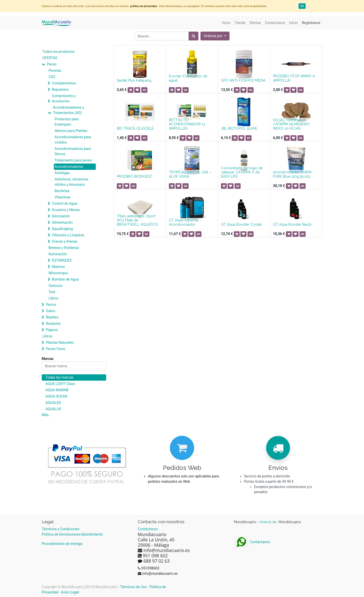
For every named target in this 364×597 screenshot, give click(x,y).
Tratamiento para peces (73, 160)
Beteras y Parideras (64, 248)
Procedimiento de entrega (62, 544)
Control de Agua (64, 203)
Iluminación (58, 254)
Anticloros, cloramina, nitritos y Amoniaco (72, 182)
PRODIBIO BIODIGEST (134, 176)
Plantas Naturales (60, 342)
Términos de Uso (133, 587)
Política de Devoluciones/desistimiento (72, 534)
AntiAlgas (62, 173)
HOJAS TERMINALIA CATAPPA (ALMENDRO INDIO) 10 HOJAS (291, 124)
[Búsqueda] (194, 36)
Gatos (50, 311)
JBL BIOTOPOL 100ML (239, 128)
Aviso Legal (70, 592)
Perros (51, 305)
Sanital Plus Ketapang (134, 80)
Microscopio (58, 273)
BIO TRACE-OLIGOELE (135, 128)
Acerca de (269, 522)
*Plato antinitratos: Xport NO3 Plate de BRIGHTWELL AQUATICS (137, 220)
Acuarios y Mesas (66, 210)
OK (302, 6)
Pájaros (52, 330)
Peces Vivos (55, 349)
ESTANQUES (62, 260)
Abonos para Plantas (71, 131)
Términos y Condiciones (61, 529)
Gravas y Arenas (64, 241)
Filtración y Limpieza (68, 235)
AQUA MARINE (57, 390)
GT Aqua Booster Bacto (292, 224)
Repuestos (60, 89)
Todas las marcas (59, 377)
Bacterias (62, 191)
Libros (53, 298)
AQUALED (53, 403)
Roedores (53, 324)
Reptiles (52, 317)
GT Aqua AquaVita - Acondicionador (185, 222)
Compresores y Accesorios (64, 98)
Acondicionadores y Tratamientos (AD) (68, 110)
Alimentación (62, 222)
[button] (215, 36)
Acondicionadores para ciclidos (73, 140)
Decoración (61, 216)
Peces (52, 64)
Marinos (58, 267)
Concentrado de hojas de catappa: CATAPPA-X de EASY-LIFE (242, 172)
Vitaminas (63, 197)
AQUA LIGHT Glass (60, 384)
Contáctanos (252, 542)
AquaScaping (62, 229)
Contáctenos (148, 529)
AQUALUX (53, 409)
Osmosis (55, 286)
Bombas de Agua (65, 279)
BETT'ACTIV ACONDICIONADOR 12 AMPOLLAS (187, 124)
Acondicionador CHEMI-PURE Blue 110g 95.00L (293, 174)
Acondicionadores (69, 167)
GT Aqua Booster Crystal (241, 224)
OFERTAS (50, 58)
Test (52, 292)
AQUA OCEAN (56, 396)
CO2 (52, 77)
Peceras (55, 71)
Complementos (64, 83)
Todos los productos (59, 52)
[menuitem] (226, 23)
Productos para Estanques (67, 122)
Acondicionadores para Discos (73, 151)
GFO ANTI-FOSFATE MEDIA (243, 80)
